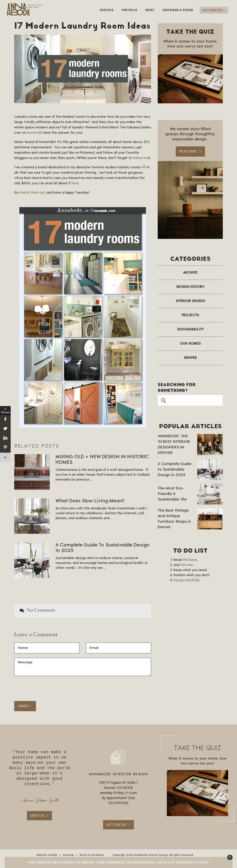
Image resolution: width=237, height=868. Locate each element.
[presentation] (40, 687)
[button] (230, 857)
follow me (141, 158)
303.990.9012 (118, 803)
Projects (190, 315)
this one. (187, 565)
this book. (190, 560)
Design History (190, 287)
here (75, 183)
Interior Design (190, 301)
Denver (190, 358)
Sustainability (190, 329)
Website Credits (47, 855)
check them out (32, 193)
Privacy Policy (196, 863)
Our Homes (190, 344)
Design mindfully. (187, 580)
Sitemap (68, 855)
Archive (190, 273)
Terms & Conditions (92, 855)
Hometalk (35, 133)
